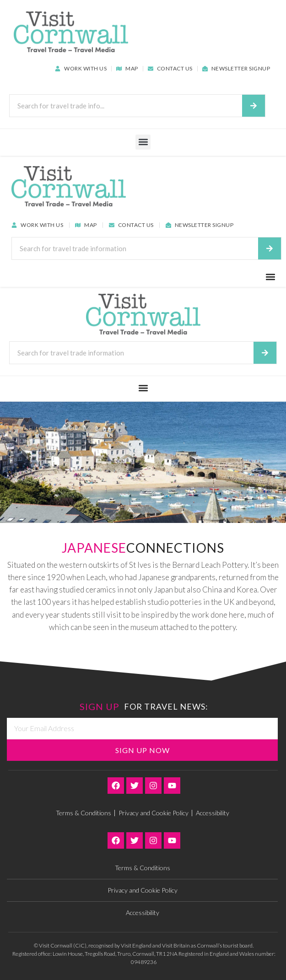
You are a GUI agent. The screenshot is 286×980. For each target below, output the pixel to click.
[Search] (254, 106)
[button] (143, 142)
